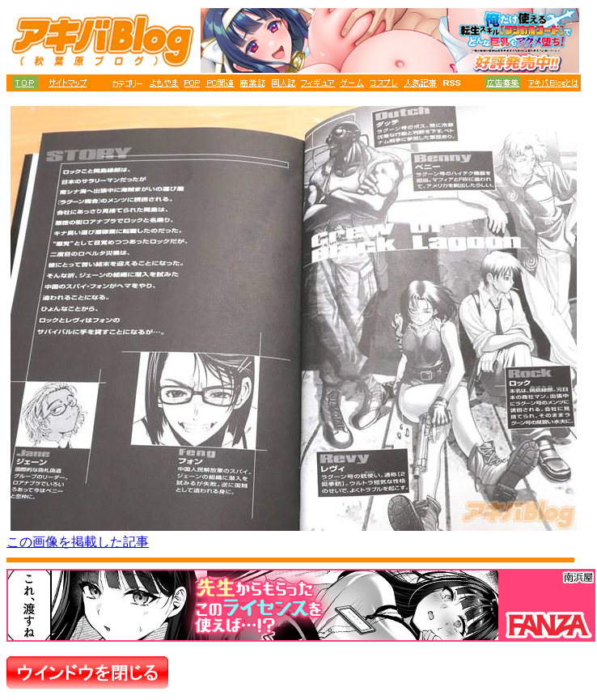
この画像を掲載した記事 (78, 542)
